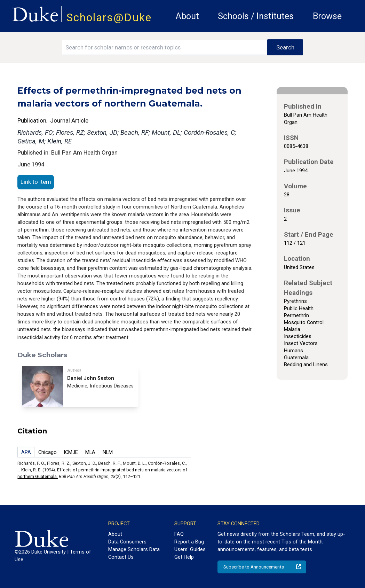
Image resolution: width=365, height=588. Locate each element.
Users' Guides (190, 549)
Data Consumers (127, 542)
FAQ (179, 534)
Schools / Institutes (256, 16)
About (187, 16)
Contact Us (121, 557)
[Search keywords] (165, 47)
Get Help (184, 557)
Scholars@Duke (109, 18)
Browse (327, 16)
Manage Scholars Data (134, 549)
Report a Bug (189, 542)
